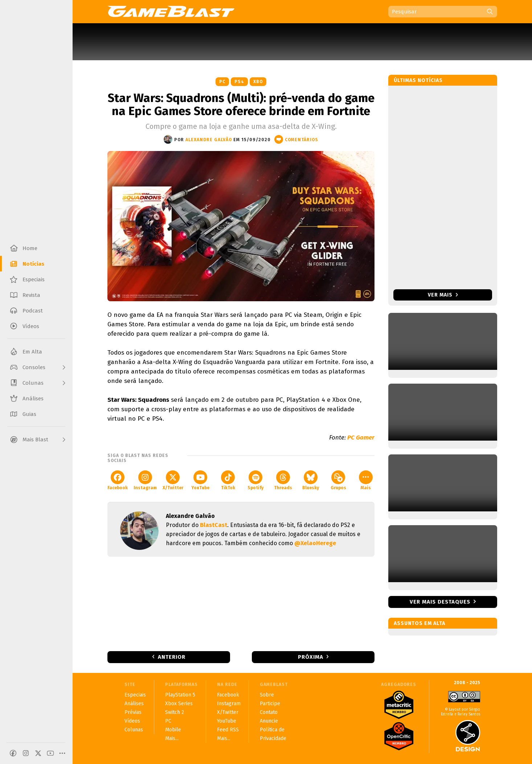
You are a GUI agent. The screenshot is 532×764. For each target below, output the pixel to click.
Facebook (118, 480)
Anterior (172, 657)
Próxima (311, 657)
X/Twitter (173, 480)
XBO (258, 82)
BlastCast (214, 525)
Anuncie (269, 721)
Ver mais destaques (440, 602)
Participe (270, 704)
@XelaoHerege (315, 543)
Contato (269, 712)
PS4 (239, 82)
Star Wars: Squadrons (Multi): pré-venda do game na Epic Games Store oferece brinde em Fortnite (241, 105)
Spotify (255, 480)
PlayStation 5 (180, 695)
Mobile (173, 730)
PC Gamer (361, 438)
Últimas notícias (418, 80)
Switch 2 (175, 712)
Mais (366, 480)
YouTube (200, 480)
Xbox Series (179, 704)
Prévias (133, 712)
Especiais (135, 695)
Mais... (172, 738)
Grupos (338, 480)
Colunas (134, 730)
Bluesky (311, 480)
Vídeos (132, 721)
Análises (134, 704)
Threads (283, 480)
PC (222, 82)
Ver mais (443, 295)
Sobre (267, 695)
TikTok (228, 480)
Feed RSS (228, 730)
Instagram (145, 480)
